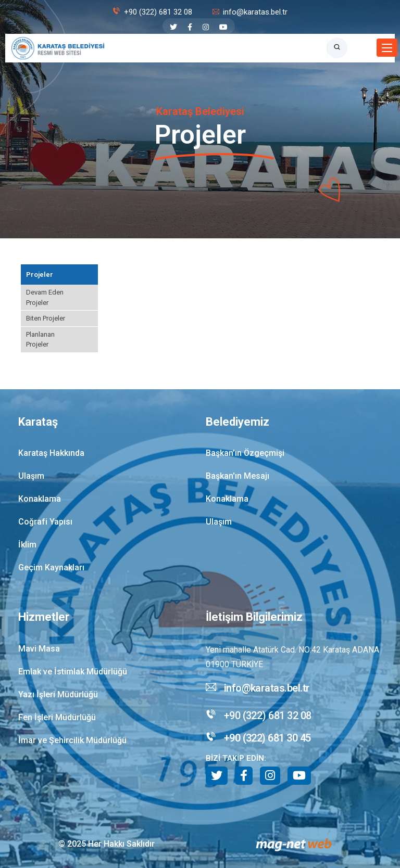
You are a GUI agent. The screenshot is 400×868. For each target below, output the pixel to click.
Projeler (40, 275)
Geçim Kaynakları (51, 567)
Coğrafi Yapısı (45, 522)
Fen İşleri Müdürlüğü (57, 717)
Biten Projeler (46, 318)
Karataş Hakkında (51, 453)
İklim (27, 545)
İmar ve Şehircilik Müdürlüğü (72, 740)
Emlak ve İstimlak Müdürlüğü (73, 672)
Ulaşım (31, 476)
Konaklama (40, 499)
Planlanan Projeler (40, 340)
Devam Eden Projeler (45, 297)
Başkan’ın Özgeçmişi (245, 453)
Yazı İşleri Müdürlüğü (58, 694)
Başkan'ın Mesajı (238, 476)
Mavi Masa (39, 649)
